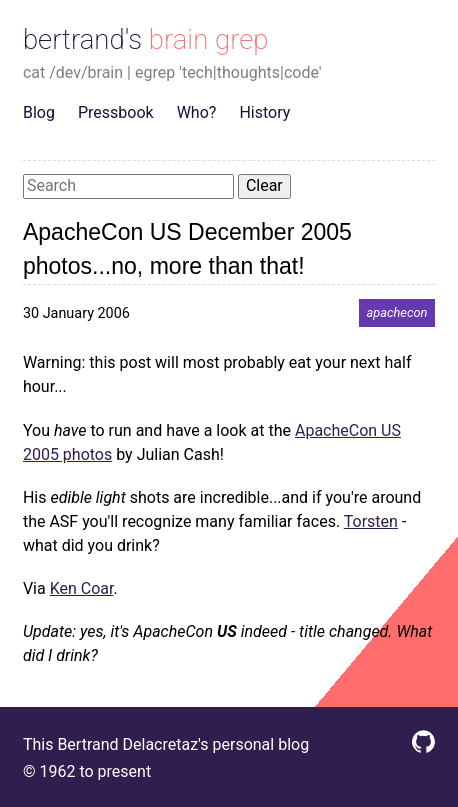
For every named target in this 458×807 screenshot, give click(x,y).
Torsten (371, 521)
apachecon (397, 313)
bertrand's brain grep (146, 39)
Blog (39, 112)
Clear (264, 185)
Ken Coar (82, 588)
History (264, 112)
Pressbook (116, 112)
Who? (197, 112)
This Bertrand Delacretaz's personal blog (166, 744)
